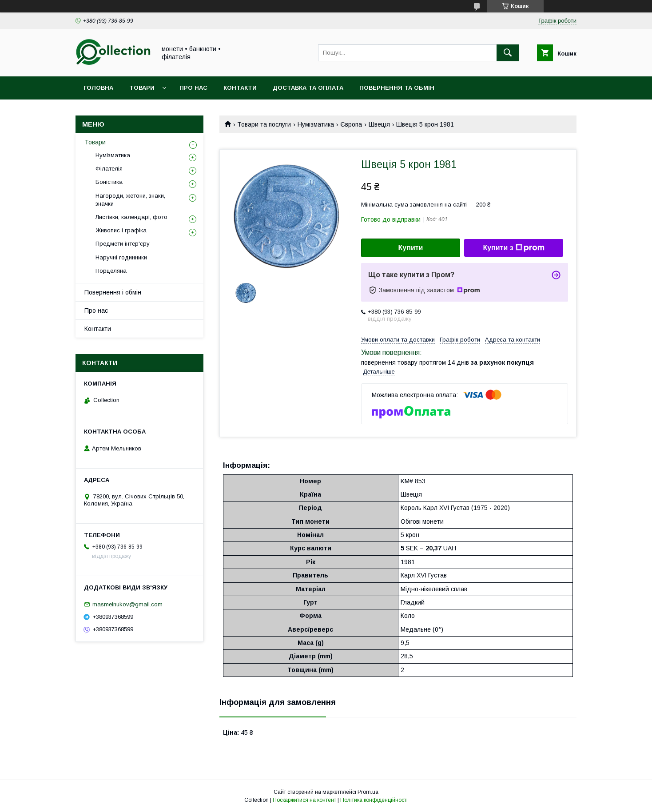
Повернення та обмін (397, 88)
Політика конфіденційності (374, 800)
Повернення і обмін (113, 292)
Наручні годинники (121, 257)
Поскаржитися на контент (304, 800)
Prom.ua (368, 792)
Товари (142, 88)
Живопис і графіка (121, 230)
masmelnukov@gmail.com (127, 604)
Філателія (109, 169)
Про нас (193, 88)
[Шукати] (508, 53)
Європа (351, 124)
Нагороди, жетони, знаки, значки (130, 200)
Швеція (379, 124)
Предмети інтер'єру (123, 244)
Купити (411, 248)
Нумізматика (316, 124)
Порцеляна (111, 271)
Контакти (240, 88)
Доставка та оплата (308, 88)
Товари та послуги (264, 124)
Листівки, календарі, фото (131, 217)
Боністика (109, 182)
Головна (98, 88)
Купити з (513, 248)
